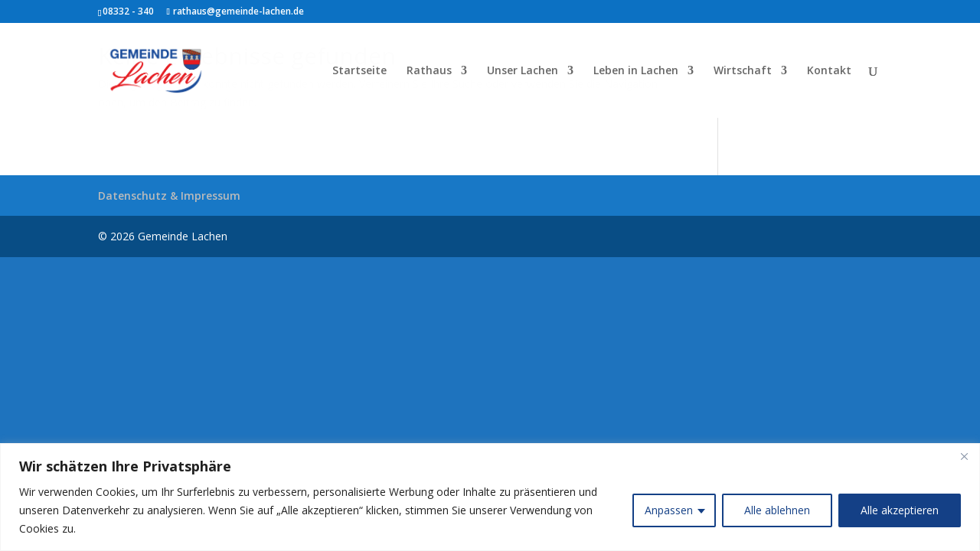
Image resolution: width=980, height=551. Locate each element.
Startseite (359, 71)
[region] (490, 497)
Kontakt (829, 71)
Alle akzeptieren (900, 510)
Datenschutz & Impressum (169, 196)
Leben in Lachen (636, 71)
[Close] (964, 456)
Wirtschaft (743, 71)
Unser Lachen (523, 71)
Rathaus (429, 71)
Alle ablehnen (777, 510)
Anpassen (669, 510)
